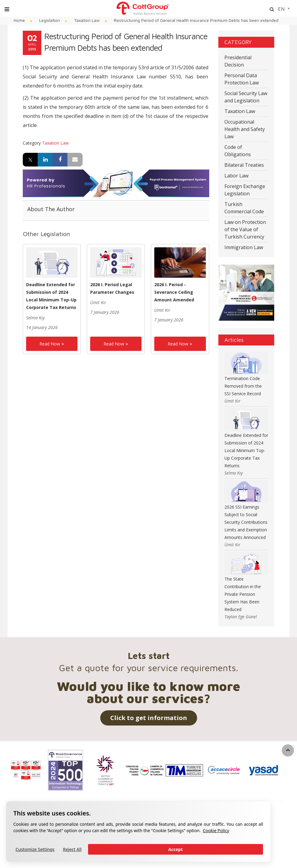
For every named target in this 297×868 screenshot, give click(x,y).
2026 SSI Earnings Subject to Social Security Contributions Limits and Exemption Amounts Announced (246, 522)
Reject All (72, 849)
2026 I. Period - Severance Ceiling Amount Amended (174, 292)
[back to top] (288, 750)
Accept (175, 849)
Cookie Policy (216, 830)
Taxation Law (55, 143)
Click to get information (149, 718)
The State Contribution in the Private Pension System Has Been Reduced (243, 594)
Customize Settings (35, 849)
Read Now (50, 344)
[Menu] (7, 9)
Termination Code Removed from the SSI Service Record (243, 386)
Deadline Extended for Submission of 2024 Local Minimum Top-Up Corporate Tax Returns (246, 450)
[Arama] (272, 9)
